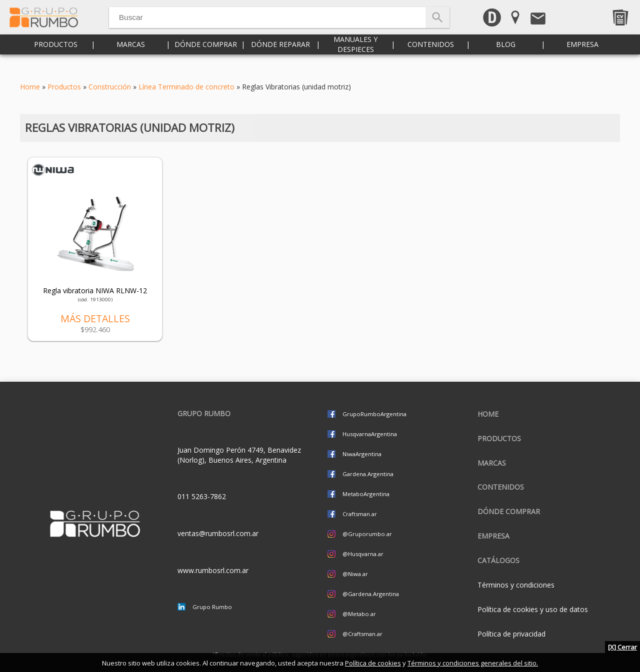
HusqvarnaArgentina (370, 434)
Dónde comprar (206, 60)
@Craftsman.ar (362, 634)
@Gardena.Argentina (371, 594)
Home (30, 87)
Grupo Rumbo (212, 607)
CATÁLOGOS (498, 560)
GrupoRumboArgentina (374, 414)
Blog (506, 60)
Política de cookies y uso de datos (533, 609)
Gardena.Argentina (368, 474)
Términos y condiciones (516, 585)
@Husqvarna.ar (363, 554)
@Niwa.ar (355, 574)
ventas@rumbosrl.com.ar (218, 533)
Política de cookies (373, 663)
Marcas (131, 60)
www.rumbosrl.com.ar (213, 570)
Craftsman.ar (360, 514)
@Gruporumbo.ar (367, 534)
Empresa (582, 60)
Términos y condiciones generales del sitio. (473, 663)
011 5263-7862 (202, 496)
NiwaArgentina (362, 454)
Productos (56, 60)
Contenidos (431, 60)
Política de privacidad (511, 634)
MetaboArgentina (366, 494)
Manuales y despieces (355, 60)
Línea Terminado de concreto (186, 87)
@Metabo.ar (359, 614)
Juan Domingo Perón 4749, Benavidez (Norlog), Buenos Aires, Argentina (239, 455)
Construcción (110, 87)
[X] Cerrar (622, 647)
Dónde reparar (280, 60)
